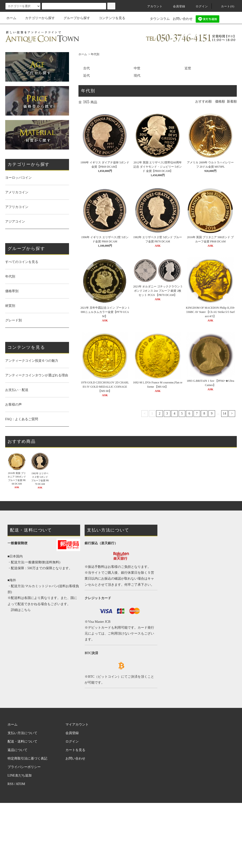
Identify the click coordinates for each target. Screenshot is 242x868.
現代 (137, 76)
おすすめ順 (203, 102)
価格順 (220, 102)
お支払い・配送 (17, 390)
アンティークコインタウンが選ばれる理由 (37, 375)
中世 (137, 68)
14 (225, 413)
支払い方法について (22, 733)
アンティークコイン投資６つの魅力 (32, 361)
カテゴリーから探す (37, 18)
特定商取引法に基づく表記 (27, 758)
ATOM (20, 784)
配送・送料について (22, 741)
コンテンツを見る (109, 18)
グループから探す (74, 18)
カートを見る (75, 750)
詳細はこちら (21, 610)
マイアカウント (77, 725)
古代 (86, 68)
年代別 (95, 54)
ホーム (11, 18)
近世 (188, 68)
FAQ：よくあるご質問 (22, 419)
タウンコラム (160, 19)
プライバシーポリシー (24, 767)
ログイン (199, 6)
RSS (11, 784)
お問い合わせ (183, 19)
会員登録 (176, 6)
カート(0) (225, 6)
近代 (86, 76)
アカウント (152, 6)
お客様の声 (13, 405)
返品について (17, 750)
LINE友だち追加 (20, 775)
